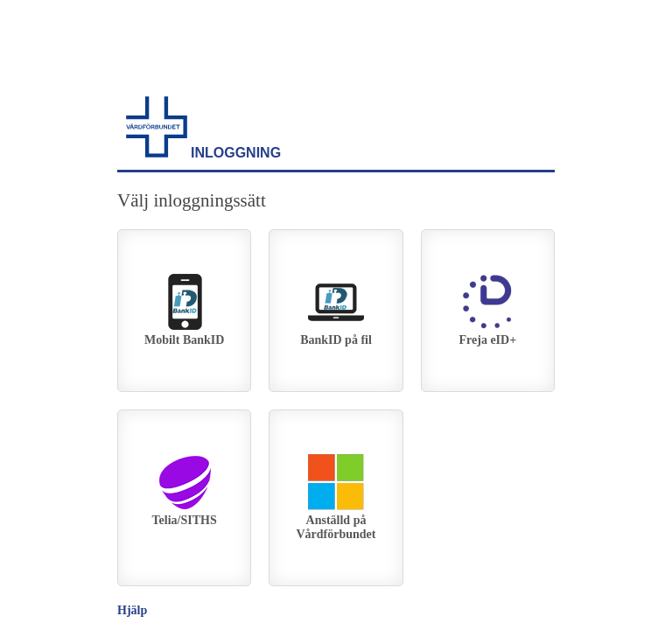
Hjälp (132, 610)
